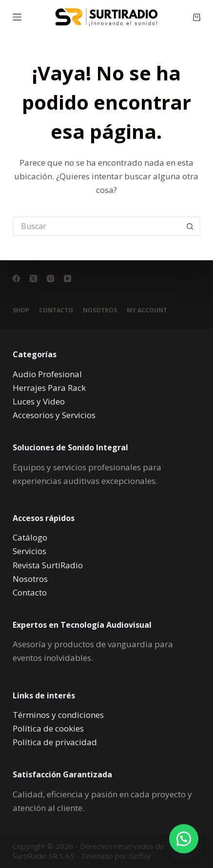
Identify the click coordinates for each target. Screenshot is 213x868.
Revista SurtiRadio (48, 565)
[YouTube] (68, 279)
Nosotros (100, 310)
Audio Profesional (47, 374)
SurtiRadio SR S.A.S (44, 856)
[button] (184, 839)
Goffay (139, 856)
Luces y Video (39, 401)
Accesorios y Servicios (54, 415)
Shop (21, 310)
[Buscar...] (97, 226)
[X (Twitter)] (33, 279)
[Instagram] (50, 279)
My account (147, 310)
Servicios (29, 551)
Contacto (56, 310)
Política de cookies (48, 728)
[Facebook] (16, 279)
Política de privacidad (55, 742)
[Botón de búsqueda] (191, 226)
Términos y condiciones (58, 715)
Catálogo (30, 537)
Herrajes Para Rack (49, 388)
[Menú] (17, 17)
